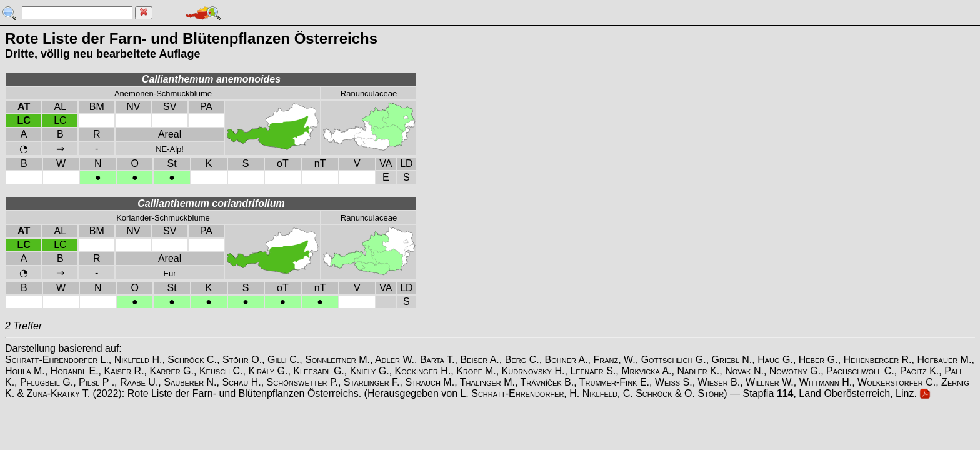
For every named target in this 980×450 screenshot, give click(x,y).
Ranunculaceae (369, 93)
